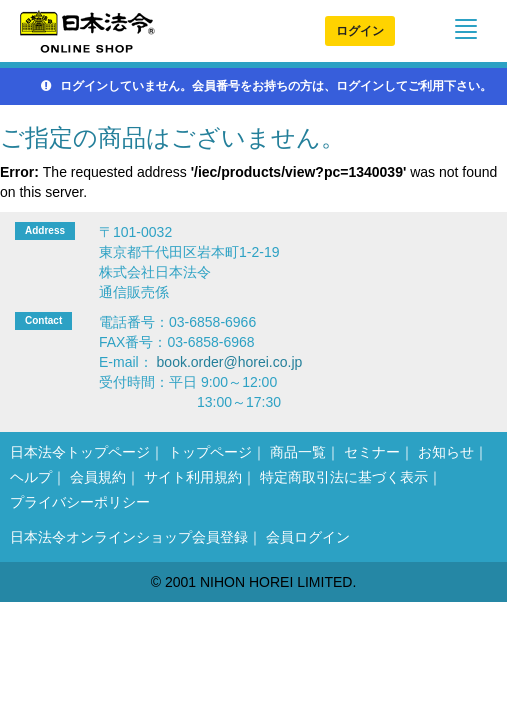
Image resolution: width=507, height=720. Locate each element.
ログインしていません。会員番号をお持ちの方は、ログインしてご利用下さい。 (266, 86)
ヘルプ (31, 477)
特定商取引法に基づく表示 (344, 477)
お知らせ (446, 452)
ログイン (360, 31)
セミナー (372, 452)
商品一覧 (298, 452)
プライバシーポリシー (80, 502)
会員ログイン (308, 537)
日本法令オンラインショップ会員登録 (129, 537)
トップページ (210, 452)
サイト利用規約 (193, 477)
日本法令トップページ (80, 452)
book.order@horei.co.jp (230, 362)
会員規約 (98, 477)
